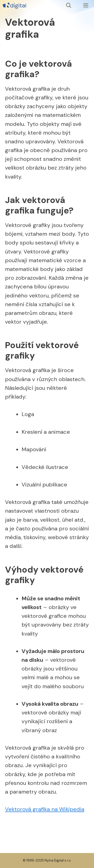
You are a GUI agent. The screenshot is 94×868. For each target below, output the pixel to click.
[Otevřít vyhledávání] (69, 6)
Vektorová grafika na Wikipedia (45, 809)
